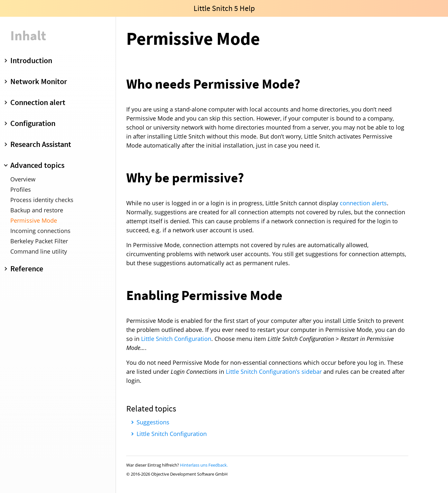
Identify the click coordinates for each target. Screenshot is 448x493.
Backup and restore (37, 210)
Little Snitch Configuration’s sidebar (274, 372)
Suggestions (153, 422)
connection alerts (363, 203)
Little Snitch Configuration (176, 339)
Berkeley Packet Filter (39, 241)
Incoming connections (40, 231)
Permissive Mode (34, 220)
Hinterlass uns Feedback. (204, 465)
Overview (23, 179)
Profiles (21, 189)
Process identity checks (42, 200)
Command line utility (39, 251)
